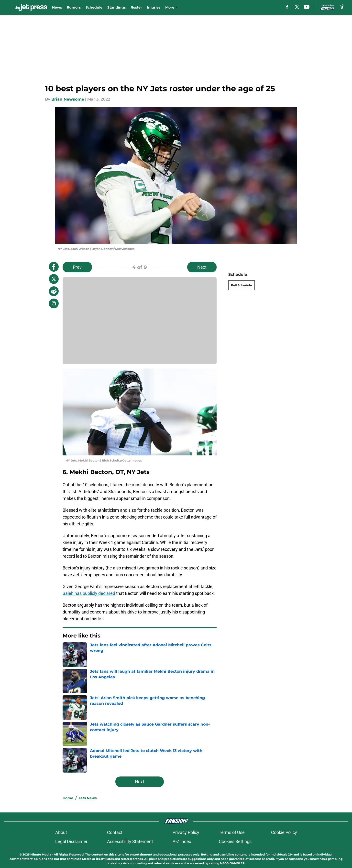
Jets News (88, 798)
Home (68, 798)
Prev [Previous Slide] (77, 267)
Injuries (154, 7)
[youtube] (307, 7)
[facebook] (287, 7)
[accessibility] (342, 7)
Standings (116, 7)
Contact (115, 832)
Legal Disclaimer (71, 841)
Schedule (94, 7)
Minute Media (41, 854)
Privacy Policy (186, 832)
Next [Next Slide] (202, 267)
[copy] (54, 303)
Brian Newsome (68, 99)
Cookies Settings (235, 841)
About (61, 832)
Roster (136, 7)
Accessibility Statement (130, 841)
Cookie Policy (284, 832)
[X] (297, 7)
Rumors (74, 7)
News (57, 7)
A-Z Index (182, 841)
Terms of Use (232, 832)
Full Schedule (242, 285)
